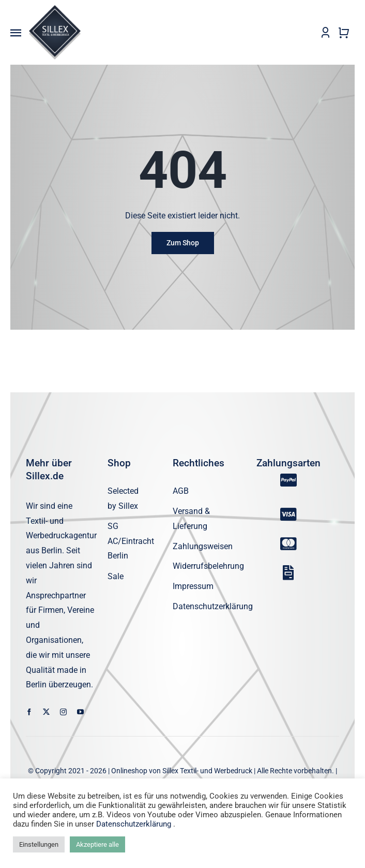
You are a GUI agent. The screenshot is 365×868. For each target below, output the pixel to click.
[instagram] (63, 712)
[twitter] (46, 712)
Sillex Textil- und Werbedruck (207, 771)
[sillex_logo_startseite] (55, 9)
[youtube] (80, 712)
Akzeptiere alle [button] (97, 844)
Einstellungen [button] (39, 844)
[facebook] (29, 712)
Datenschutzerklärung (134, 824)
